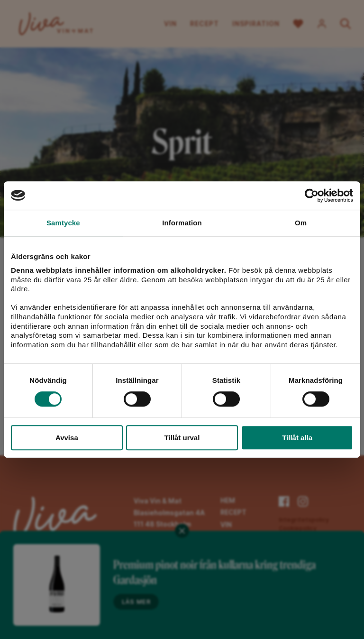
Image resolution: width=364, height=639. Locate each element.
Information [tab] (182, 223)
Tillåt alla (297, 438)
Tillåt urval (182, 438)
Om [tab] (301, 223)
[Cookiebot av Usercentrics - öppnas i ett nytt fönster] (312, 195)
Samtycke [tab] (63, 223)
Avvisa (67, 438)
